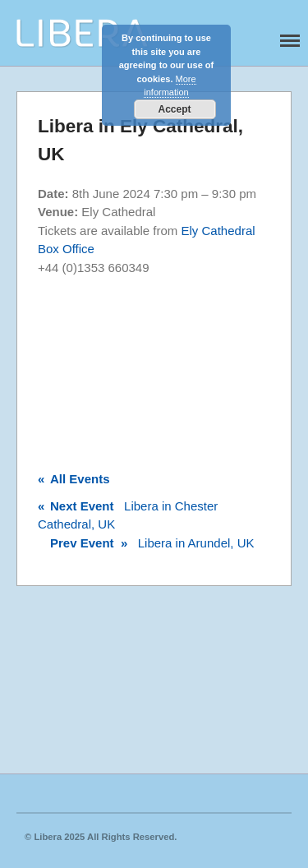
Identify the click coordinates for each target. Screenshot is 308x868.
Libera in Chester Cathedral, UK (128, 515)
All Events (74, 479)
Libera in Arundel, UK (146, 543)
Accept (174, 109)
